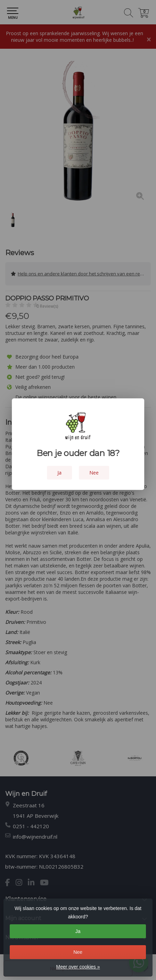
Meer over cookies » (78, 967)
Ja (78, 931)
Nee (78, 952)
